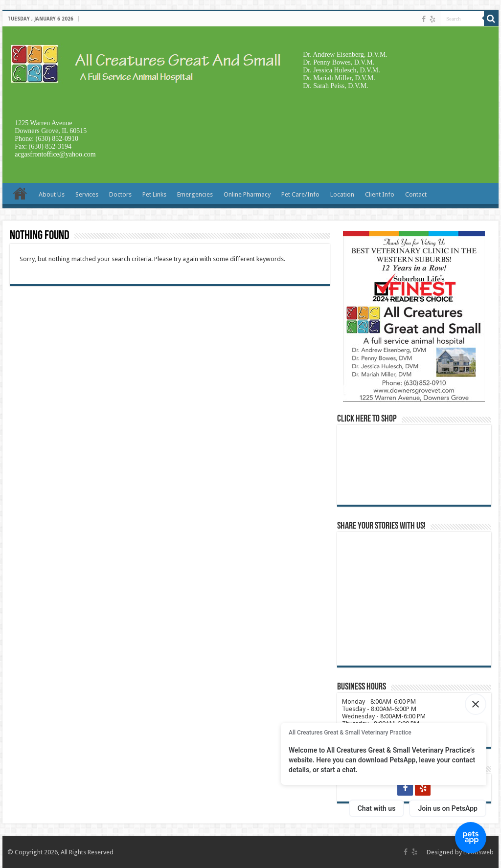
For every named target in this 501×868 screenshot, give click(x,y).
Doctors (120, 194)
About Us (52, 194)
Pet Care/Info (300, 194)
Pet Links (154, 194)
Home (20, 193)
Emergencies (195, 194)
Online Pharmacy (247, 194)
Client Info (380, 194)
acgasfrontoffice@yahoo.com (55, 154)
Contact (416, 194)
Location (342, 194)
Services (87, 194)
